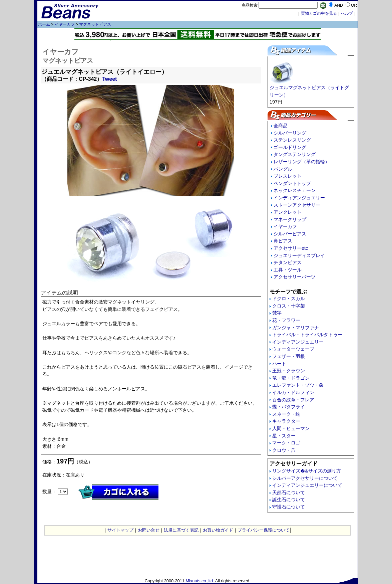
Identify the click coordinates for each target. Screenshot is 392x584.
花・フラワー (286, 320)
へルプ (347, 13)
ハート (279, 364)
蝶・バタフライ (289, 407)
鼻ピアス (283, 241)
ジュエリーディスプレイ (299, 255)
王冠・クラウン (289, 371)
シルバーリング (290, 133)
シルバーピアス (290, 234)
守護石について (289, 507)
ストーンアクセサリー (297, 205)
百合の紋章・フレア (293, 400)
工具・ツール (288, 270)
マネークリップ (290, 219)
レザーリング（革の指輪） (302, 162)
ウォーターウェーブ (293, 349)
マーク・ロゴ (286, 443)
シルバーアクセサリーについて (305, 478)
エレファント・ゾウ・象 (298, 385)
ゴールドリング (290, 147)
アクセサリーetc (291, 248)
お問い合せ (149, 530)
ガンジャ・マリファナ (296, 328)
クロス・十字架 (289, 306)
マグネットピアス (95, 24)
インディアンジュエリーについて (307, 485)
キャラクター (286, 421)
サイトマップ (120, 530)
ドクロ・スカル (289, 299)
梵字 (277, 313)
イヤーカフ (65, 24)
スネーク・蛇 (286, 414)
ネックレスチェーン (295, 190)
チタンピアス (288, 262)
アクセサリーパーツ (295, 277)
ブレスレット (288, 176)
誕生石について (289, 500)
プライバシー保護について (264, 530)
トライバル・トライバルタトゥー (307, 335)
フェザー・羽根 (289, 356)
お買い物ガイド (218, 530)
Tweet (109, 79)
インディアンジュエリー (299, 198)
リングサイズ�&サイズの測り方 (307, 471)
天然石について (289, 493)
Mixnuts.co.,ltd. (200, 581)
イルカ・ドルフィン (293, 392)
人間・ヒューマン (291, 428)
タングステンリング (295, 154)
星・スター (284, 436)
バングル (283, 169)
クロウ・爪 (284, 450)
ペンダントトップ (292, 183)
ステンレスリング (292, 140)
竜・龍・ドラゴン (291, 378)
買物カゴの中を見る (319, 13)
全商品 (281, 126)
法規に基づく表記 (181, 530)
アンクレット (288, 212)
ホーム (44, 24)
